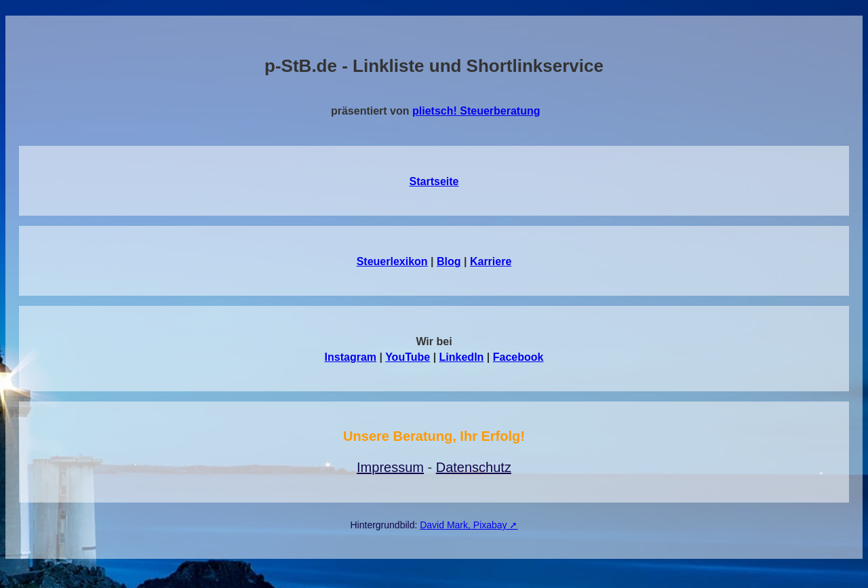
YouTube (408, 357)
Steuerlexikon (392, 261)
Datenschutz (474, 467)
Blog (449, 261)
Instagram (351, 357)
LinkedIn (462, 357)
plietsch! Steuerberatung (476, 111)
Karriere (491, 261)
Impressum (390, 467)
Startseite (434, 181)
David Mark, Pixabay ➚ (469, 525)
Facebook (518, 357)
